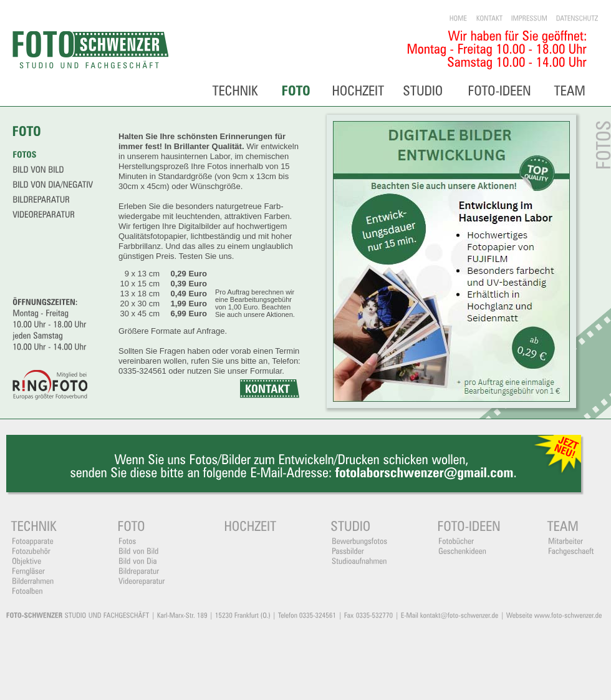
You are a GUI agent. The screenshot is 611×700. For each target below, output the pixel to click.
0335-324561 (142, 371)
